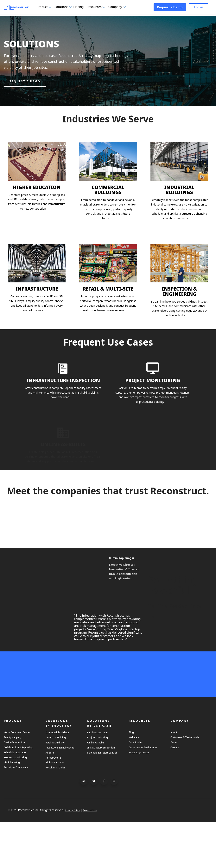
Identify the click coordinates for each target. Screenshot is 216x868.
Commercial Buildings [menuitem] (61, 768)
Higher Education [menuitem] (58, 806)
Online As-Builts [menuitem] (98, 781)
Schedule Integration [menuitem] (19, 793)
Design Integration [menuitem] (17, 781)
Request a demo (25, 81)
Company (122, 8)
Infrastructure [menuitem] (56, 800)
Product (44, 8)
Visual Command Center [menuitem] (21, 768)
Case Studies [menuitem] (138, 781)
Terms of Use (95, 856)
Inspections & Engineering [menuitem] (64, 787)
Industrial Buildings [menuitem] (59, 774)
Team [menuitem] (175, 781)
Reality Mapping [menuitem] (15, 774)
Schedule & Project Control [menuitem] (101, 796)
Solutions (64, 8)
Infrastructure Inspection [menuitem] (105, 787)
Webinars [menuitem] (135, 774)
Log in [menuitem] (199, 8)
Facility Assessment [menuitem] (102, 768)
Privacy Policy (74, 856)
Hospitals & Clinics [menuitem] (59, 813)
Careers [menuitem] (176, 787)
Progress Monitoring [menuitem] (18, 800)
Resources (100, 8)
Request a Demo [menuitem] (170, 8)
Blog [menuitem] (132, 768)
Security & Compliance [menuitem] (20, 813)
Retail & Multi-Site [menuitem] (59, 781)
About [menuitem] (175, 768)
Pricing (80, 8)
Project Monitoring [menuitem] (100, 774)
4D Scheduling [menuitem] (14, 806)
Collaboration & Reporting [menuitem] (22, 787)
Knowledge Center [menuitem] (142, 793)
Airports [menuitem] (51, 794)
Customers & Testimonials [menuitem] (148, 787)
